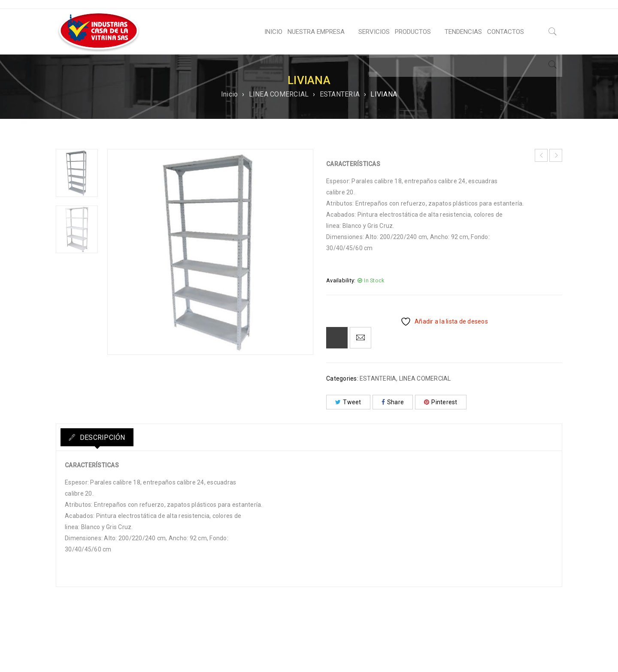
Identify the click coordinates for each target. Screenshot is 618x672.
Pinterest (441, 402)
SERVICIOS (374, 32)
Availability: (341, 280)
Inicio (230, 94)
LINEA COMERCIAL (279, 94)
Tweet (348, 402)
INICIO (273, 32)
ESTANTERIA (340, 94)
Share (393, 402)
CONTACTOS (506, 32)
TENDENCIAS (463, 32)
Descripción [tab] (106, 437)
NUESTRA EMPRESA (316, 32)
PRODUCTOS (413, 32)
